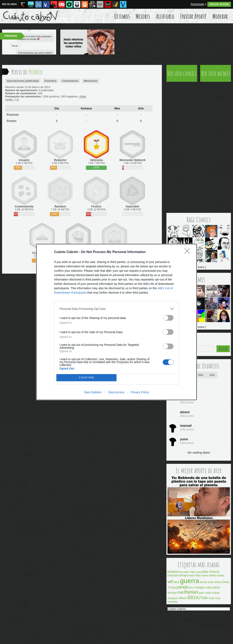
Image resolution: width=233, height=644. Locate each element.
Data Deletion (93, 392)
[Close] (188, 252)
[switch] (168, 318)
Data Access (116, 392)
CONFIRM (86, 378)
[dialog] (116, 322)
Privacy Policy (140, 392)
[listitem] (116, 309)
